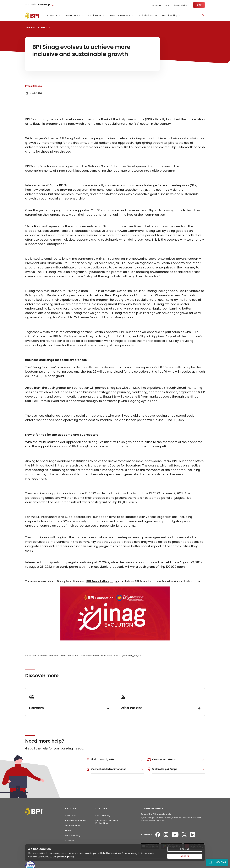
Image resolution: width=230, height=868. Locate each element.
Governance (72, 826)
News (168, 5)
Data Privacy (103, 816)
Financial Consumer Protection (107, 822)
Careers (70, 841)
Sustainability (180, 5)
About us (157, 5)
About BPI (31, 27)
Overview (71, 816)
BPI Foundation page (102, 581)
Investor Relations (75, 821)
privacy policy (66, 857)
